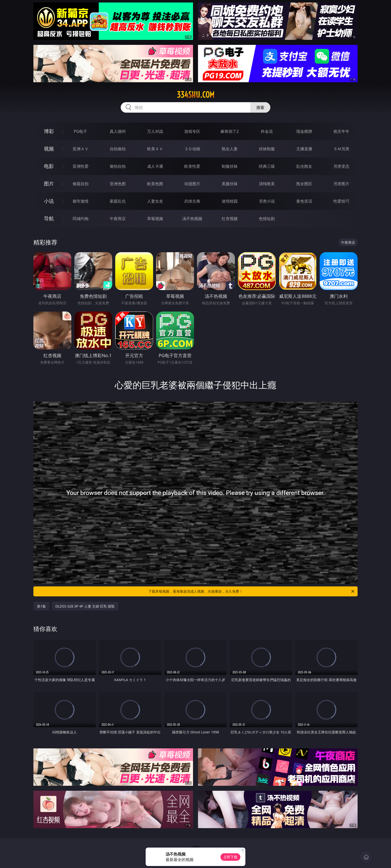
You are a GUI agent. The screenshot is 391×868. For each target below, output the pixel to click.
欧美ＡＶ (155, 149)
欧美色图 (155, 184)
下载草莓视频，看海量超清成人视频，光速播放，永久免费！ (252, 591)
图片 (49, 184)
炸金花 (267, 131)
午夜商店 (118, 219)
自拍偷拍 (118, 149)
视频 (49, 149)
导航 (49, 218)
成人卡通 (155, 166)
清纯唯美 (267, 184)
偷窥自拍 (81, 184)
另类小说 (267, 201)
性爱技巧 (341, 201)
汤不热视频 (192, 219)
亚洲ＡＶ (81, 149)
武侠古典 (192, 201)
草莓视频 (155, 219)
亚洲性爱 (81, 166)
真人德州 (118, 131)
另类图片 (341, 184)
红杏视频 (230, 219)
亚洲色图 (118, 184)
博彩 (49, 131)
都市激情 (81, 201)
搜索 (260, 107)
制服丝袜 (230, 166)
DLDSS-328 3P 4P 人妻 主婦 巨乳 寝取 (85, 606)
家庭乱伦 (118, 201)
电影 (49, 166)
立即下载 (230, 857)
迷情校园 (230, 201)
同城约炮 (81, 219)
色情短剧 (267, 219)
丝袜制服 (267, 149)
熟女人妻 (230, 149)
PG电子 (80, 131)
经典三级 (267, 166)
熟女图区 (304, 184)
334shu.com (196, 95)
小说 (49, 201)
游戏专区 (192, 131)
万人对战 (155, 131)
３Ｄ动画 (192, 149)
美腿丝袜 (230, 184)
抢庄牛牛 (341, 131)
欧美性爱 (192, 166)
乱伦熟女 (304, 166)
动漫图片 (192, 184)
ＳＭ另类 (341, 149)
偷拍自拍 (118, 166)
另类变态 (341, 166)
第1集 (41, 606)
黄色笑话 (304, 201)
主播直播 (304, 149)
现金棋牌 (304, 131)
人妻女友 (155, 201)
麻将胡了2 (230, 131)
